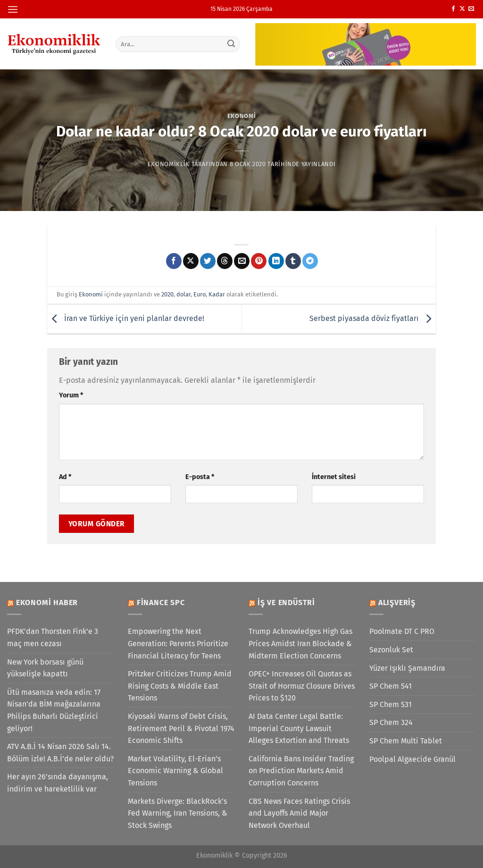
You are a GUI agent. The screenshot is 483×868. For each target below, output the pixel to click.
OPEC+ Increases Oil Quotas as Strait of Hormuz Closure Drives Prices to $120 (302, 686)
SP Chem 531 (391, 704)
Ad (65, 477)
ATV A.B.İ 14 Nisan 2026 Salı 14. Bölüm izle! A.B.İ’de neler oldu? (60, 753)
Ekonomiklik (169, 164)
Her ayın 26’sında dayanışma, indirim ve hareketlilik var (58, 783)
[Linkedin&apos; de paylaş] (276, 261)
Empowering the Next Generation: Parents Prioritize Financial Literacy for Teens (178, 643)
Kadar (217, 294)
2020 (167, 294)
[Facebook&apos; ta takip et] (453, 9)
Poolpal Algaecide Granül (412, 759)
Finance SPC (161, 603)
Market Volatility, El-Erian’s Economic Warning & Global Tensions (175, 771)
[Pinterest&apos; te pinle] (259, 261)
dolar (183, 294)
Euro (200, 294)
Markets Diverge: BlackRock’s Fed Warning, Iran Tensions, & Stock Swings (178, 813)
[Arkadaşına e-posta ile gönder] (242, 261)
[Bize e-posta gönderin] (471, 9)
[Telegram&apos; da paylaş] (310, 261)
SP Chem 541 (391, 686)
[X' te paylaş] (191, 261)
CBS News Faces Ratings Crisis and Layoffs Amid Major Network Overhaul (299, 813)
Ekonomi (242, 116)
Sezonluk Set (391, 650)
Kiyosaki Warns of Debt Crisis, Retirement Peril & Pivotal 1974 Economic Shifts (181, 728)
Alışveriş (397, 603)
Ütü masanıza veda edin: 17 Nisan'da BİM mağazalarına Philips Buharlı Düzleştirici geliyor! (54, 710)
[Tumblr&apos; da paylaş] (293, 261)
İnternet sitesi (334, 477)
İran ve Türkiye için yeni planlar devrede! (126, 318)
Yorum (71, 395)
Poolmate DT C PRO (402, 631)
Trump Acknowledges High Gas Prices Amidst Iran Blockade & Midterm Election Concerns (300, 643)
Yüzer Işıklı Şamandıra (407, 668)
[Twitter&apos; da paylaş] (208, 261)
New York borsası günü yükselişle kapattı (45, 668)
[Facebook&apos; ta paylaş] (174, 261)
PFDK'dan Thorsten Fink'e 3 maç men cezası (53, 637)
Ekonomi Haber (47, 603)
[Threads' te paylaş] (225, 261)
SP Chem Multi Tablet (406, 741)
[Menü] (13, 9)
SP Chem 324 (391, 722)
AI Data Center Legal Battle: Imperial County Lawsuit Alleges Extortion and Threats (299, 728)
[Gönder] (231, 44)
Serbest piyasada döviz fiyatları (373, 318)
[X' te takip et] (462, 9)
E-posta (200, 477)
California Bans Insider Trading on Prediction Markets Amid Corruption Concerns (301, 771)
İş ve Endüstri (286, 603)
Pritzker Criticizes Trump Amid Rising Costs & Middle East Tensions (180, 686)
